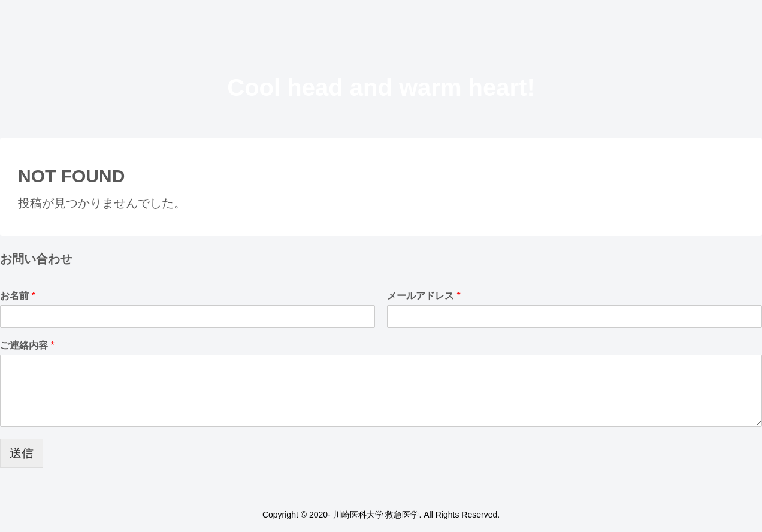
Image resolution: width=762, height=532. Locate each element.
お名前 (18, 296)
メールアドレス (424, 296)
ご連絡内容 (27, 345)
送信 (22, 453)
